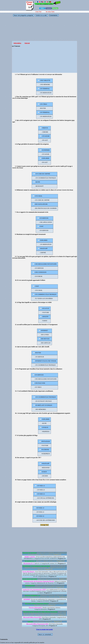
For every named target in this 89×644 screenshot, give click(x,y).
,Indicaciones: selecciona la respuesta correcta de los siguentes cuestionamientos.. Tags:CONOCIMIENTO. (45, 586)
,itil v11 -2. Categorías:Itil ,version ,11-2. (45, 563)
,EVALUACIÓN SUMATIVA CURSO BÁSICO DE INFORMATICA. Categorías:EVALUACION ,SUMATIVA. (45, 558)
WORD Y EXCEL (30, 557)
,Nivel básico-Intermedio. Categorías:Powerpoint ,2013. (45, 625)
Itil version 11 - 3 (30, 561)
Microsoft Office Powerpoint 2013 (37, 624)
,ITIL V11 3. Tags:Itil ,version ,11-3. (45, 561)
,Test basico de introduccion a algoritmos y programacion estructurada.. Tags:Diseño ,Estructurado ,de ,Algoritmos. (45, 568)
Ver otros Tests (50, 12)
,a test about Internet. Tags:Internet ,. (45, 622)
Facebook (49, 8)
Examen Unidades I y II (32, 595)
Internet (27, 43)
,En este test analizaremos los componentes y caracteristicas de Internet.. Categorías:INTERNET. (45, 600)
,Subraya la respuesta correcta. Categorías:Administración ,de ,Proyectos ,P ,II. (45, 582)
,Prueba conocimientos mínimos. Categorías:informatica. (45, 608)
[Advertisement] (44, 29)
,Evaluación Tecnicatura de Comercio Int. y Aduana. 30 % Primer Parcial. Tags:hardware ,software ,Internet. (45, 596)
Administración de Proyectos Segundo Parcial (39, 581)
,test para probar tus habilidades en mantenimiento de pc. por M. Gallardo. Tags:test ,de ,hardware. (45, 554)
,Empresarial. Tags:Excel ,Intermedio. (45, 579)
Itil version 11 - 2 (29, 563)
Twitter (42, 8)
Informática (17, 43)
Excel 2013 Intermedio (30, 579)
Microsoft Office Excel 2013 (32, 617)
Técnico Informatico (35, 608)
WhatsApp (55, 8)
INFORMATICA (30, 586)
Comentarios (53, 15)
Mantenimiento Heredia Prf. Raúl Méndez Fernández (40, 612)
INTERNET (27, 599)
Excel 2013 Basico (29, 572)
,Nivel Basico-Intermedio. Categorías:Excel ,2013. (45, 618)
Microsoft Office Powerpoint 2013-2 (37, 604)
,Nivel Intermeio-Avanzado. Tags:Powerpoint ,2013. (45, 604)
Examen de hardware (30, 553)
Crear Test (38, 12)
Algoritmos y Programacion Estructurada (36, 566)
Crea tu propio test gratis (44, 629)
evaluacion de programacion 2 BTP (34, 590)
